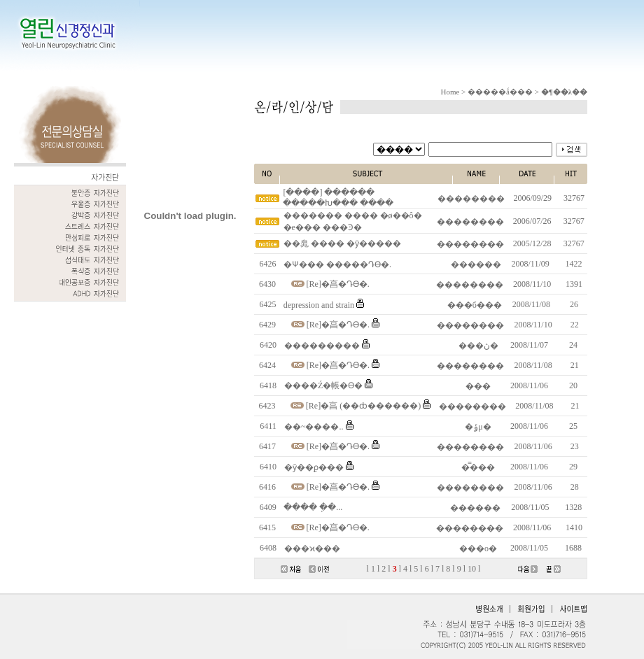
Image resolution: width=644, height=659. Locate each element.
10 (472, 569)
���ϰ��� (312, 548)
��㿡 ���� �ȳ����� (342, 243)
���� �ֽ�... (313, 507)
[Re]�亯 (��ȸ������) (363, 406)
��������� (322, 346)
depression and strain (319, 305)
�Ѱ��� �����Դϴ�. (337, 264)
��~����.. (314, 427)
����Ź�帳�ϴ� (323, 385)
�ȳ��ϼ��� (314, 467)
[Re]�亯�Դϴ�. (338, 284)
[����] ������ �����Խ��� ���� (338, 198)
